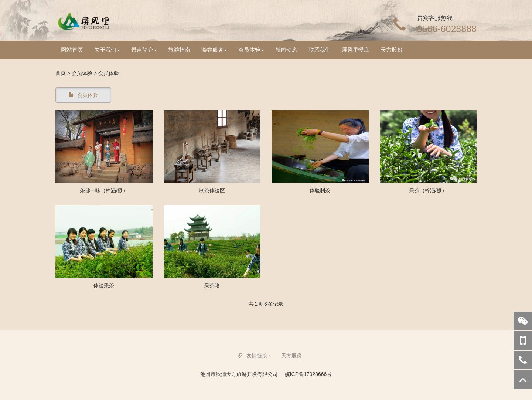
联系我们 (320, 50)
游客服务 (214, 50)
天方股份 (392, 50)
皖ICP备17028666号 (308, 374)
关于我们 (107, 50)
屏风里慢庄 (356, 50)
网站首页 (72, 50)
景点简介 (144, 50)
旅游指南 (179, 50)
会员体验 (251, 50)
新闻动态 (286, 50)
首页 (61, 73)
